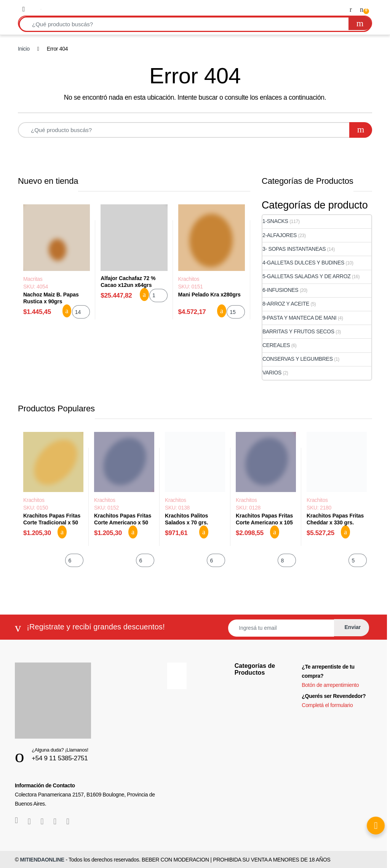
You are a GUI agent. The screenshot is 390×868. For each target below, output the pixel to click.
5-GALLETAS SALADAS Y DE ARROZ (307, 276)
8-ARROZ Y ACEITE (286, 304)
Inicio (24, 49)
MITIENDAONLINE (42, 860)
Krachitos (189, 279)
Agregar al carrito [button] (67, 311)
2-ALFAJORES (280, 235)
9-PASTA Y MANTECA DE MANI (299, 318)
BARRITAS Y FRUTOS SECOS (298, 331)
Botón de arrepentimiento (330, 685)
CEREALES (276, 345)
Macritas (33, 279)
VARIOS (272, 373)
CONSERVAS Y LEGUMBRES (298, 359)
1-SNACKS (275, 221)
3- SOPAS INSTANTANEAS (294, 249)
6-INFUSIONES (280, 290)
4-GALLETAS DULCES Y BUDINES (303, 263)
